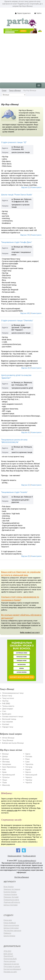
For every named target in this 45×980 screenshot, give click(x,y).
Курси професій (10, 923)
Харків (28, 770)
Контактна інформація (12, 969)
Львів (4, 783)
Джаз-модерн (8, 709)
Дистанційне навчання (12, 931)
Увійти (38, 13)
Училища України (10, 894)
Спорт (4, 91)
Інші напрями (8, 722)
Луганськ (6, 777)
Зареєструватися (23, 13)
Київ (4, 770)
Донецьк (6, 759)
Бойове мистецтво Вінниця (13, 743)
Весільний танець (9, 719)
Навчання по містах (11, 964)
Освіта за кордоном (11, 925)
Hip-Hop (5, 701)
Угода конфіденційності (27, 861)
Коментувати (36, 187)
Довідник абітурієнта (12, 902)
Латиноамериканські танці (13, 693)
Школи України (9, 936)
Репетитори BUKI (10, 959)
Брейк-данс (7, 714)
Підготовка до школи (12, 967)
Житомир (6, 762)
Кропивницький (9, 775)
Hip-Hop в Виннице (22, 877)
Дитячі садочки (10, 961)
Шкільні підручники (11, 928)
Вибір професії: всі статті (30, 633)
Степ (4, 711)
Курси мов (8, 920)
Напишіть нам (7, 832)
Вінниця (5, 754)
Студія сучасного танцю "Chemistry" (17, 321)
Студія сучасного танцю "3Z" (14, 142)
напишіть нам (12, 810)
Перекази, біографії (11, 897)
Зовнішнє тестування (12, 889)
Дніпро (5, 757)
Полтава (29, 757)
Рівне (27, 759)
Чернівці (29, 780)
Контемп (6, 724)
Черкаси (29, 777)
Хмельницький (31, 775)
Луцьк (5, 780)
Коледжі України (10, 892)
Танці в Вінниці (15, 91)
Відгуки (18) (25, 235)
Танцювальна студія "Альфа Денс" (17, 242)
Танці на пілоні (8, 698)
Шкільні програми (11, 905)
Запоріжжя (7, 764)
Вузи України (9, 887)
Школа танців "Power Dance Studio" (17, 195)
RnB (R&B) (6, 703)
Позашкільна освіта (11, 900)
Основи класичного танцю (13, 717)
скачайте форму (30, 832)
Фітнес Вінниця (8, 738)
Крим (4, 772)
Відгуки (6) (26, 368)
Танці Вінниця (8, 740)
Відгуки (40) (25, 313)
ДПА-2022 (7, 951)
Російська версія (29, 856)
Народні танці (8, 727)
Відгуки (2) (26, 187)
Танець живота (8, 706)
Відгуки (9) (26, 432)
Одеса (28, 754)
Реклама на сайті (10, 972)
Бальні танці (7, 696)
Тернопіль (29, 764)
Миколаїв (6, 785)
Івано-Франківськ (9, 767)
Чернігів (29, 783)
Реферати (7, 933)
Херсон (28, 772)
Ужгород (29, 767)
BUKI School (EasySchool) (8, 955)
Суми (27, 762)
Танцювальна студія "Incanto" (14, 492)
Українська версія (14, 856)
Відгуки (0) (26, 556)
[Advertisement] (22, 57)
